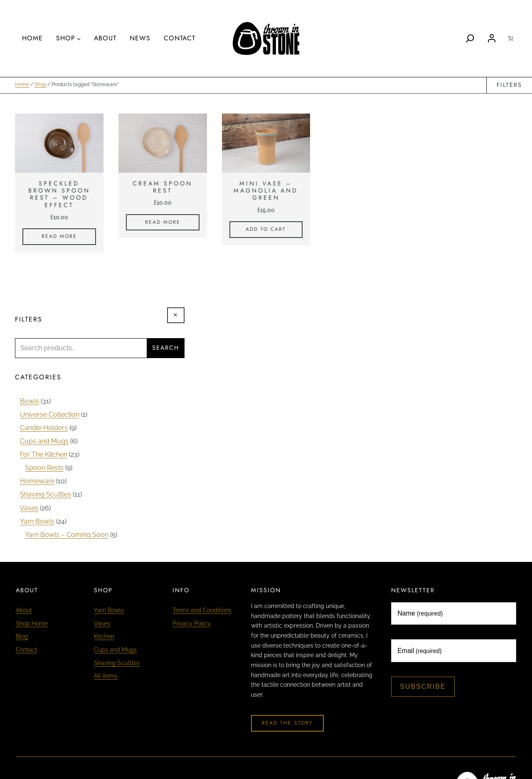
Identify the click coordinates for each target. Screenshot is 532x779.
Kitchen (104, 637)
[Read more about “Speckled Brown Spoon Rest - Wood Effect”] (59, 237)
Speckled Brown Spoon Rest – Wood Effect (59, 195)
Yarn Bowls (109, 611)
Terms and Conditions (202, 611)
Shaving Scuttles (117, 663)
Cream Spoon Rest (163, 188)
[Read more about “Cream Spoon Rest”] (163, 223)
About (24, 611)
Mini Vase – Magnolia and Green (266, 191)
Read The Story (287, 723)
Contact (27, 650)
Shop (40, 85)
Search (166, 348)
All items (106, 677)
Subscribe (423, 687)
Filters (509, 85)
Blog (22, 637)
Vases (102, 624)
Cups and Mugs (115, 650)
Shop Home (32, 624)
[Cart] (510, 38)
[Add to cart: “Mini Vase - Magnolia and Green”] (266, 230)
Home (22, 85)
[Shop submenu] (79, 39)
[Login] (492, 38)
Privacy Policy (192, 624)
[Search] (470, 38)
